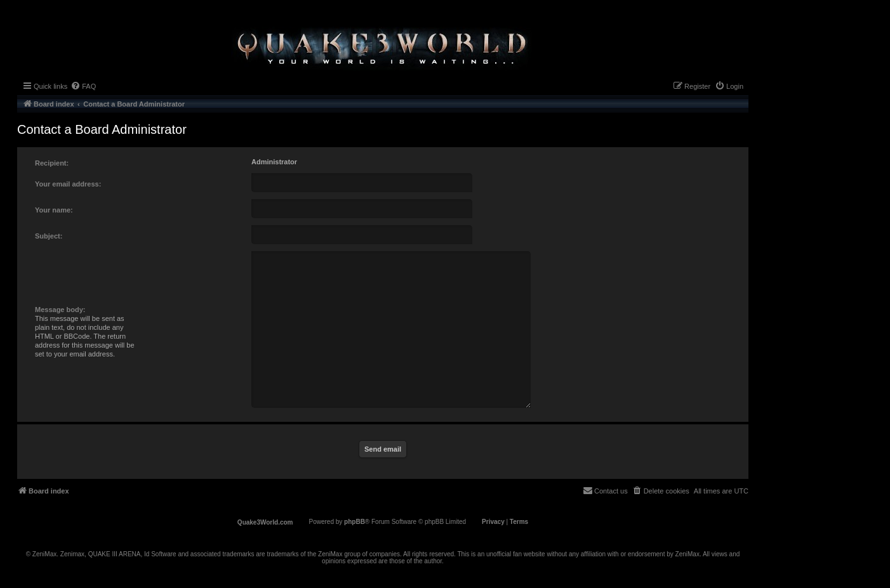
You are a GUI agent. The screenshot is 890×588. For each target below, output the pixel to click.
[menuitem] (83, 86)
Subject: (49, 236)
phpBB (355, 522)
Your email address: (68, 184)
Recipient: (52, 163)
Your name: (54, 210)
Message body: (60, 310)
